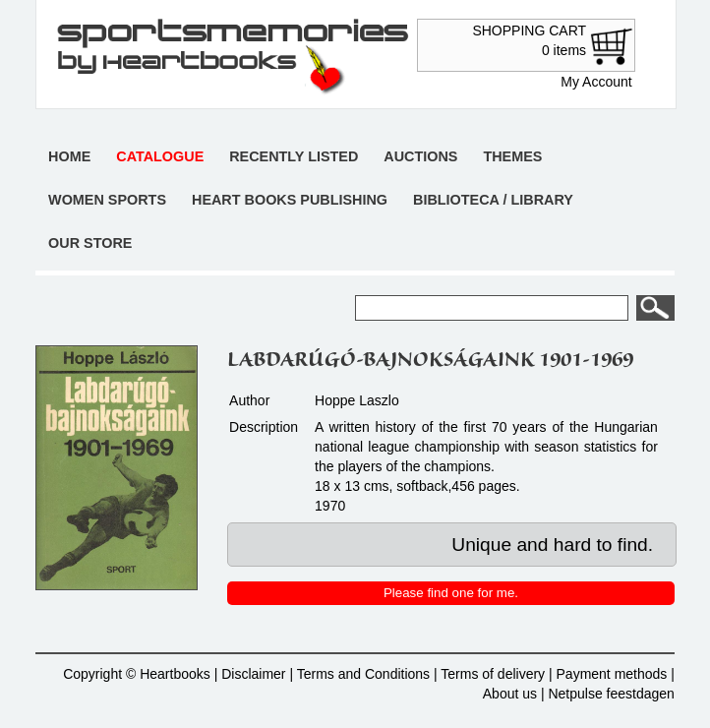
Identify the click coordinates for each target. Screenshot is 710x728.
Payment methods (612, 674)
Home (69, 156)
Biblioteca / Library (493, 200)
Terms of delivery (493, 674)
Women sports (107, 200)
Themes (512, 156)
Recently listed (294, 156)
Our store (90, 243)
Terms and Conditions (363, 674)
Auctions (420, 156)
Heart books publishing (290, 200)
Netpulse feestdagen (611, 694)
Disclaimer (253, 674)
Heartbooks (175, 674)
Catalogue (160, 156)
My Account (596, 82)
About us (510, 694)
